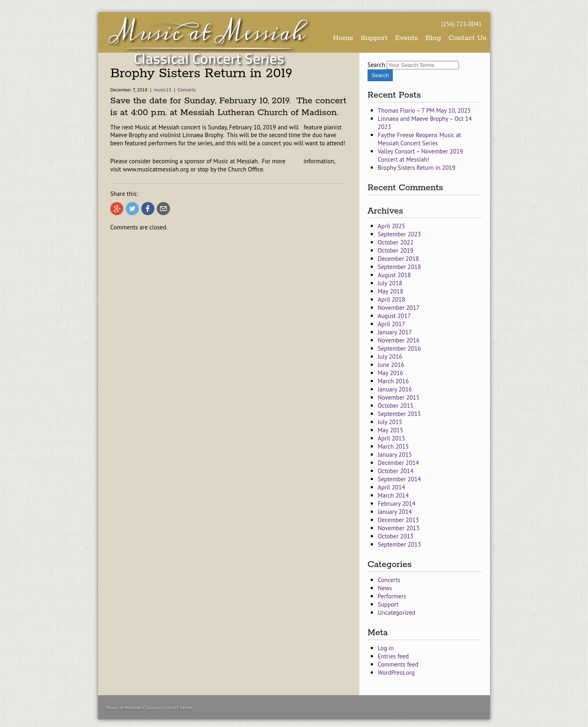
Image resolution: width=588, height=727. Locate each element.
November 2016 (399, 340)
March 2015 (393, 446)
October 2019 (396, 250)
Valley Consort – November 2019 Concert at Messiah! (420, 155)
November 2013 (399, 528)
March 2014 (393, 495)
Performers (392, 596)
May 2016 (390, 373)
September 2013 (399, 544)
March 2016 (393, 381)
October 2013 (396, 536)
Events (406, 38)
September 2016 (399, 348)
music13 (163, 90)
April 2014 (391, 487)
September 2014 (399, 479)
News (385, 588)
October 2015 (396, 406)
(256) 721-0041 (461, 24)
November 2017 (399, 308)
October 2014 (396, 471)
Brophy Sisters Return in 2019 (416, 168)
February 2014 (396, 504)
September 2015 (399, 414)
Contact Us (467, 38)
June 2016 (391, 365)
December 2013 (398, 520)
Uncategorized (396, 613)
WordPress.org (396, 673)
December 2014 (398, 463)
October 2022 (396, 242)
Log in (386, 648)
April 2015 (391, 438)
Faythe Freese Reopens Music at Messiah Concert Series (419, 139)
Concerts (187, 90)
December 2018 (398, 259)
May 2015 (390, 430)
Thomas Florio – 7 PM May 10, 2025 (424, 110)
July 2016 (390, 357)
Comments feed (398, 664)
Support (374, 38)
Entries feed (393, 656)
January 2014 (395, 512)
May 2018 (390, 291)
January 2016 (395, 389)
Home (343, 38)
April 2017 (391, 324)
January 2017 (395, 332)
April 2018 (391, 299)
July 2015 (390, 422)
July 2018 (390, 283)
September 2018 (399, 267)
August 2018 (394, 275)
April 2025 (391, 226)
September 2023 (399, 234)
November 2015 (399, 397)
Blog (433, 38)
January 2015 (395, 455)
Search (376, 65)
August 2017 (394, 316)
